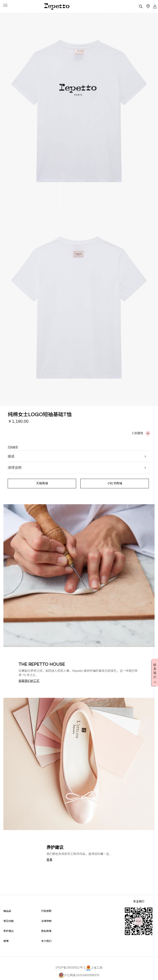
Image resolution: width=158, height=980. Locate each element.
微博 (6, 941)
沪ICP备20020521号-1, (71, 968)
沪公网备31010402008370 (79, 975)
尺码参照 (13, 447)
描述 (77, 456)
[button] (29, 681)
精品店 (7, 911)
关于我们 (46, 941)
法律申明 (46, 921)
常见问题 (9, 921)
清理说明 (77, 468)
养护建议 (9, 931)
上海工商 (94, 968)
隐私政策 (46, 931)
